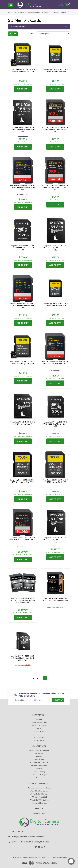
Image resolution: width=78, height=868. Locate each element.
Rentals (39, 769)
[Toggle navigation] (11, 5)
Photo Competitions (39, 766)
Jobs (39, 734)
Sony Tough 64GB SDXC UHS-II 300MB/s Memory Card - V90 (23, 71)
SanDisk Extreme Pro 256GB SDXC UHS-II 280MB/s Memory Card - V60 (55, 187)
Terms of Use (39, 737)
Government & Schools (39, 763)
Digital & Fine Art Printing (39, 751)
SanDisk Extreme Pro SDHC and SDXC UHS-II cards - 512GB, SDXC (23, 539)
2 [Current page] (45, 678)
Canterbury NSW (39, 813)
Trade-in (39, 778)
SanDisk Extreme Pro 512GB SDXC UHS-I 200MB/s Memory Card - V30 (55, 129)
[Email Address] (23, 700)
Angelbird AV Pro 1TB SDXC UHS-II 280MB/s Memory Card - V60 (23, 423)
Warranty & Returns (39, 725)
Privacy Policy (39, 740)
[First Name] (42, 700)
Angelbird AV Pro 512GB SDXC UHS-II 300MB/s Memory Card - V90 (55, 540)
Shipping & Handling (39, 722)
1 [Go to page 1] (41, 678)
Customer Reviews (39, 731)
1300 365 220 (18, 831)
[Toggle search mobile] (59, 5)
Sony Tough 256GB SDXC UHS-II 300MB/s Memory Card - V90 (55, 481)
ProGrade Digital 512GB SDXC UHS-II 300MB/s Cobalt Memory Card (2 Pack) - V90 (23, 600)
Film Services (39, 760)
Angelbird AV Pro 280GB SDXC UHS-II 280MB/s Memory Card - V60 (55, 248)
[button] (39, 27)
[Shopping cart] (67, 5)
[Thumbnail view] (11, 34)
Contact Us (39, 719)
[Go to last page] (33, 678)
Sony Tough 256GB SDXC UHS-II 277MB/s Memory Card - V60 (55, 305)
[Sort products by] (53, 34)
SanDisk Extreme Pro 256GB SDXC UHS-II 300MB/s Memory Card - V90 (55, 364)
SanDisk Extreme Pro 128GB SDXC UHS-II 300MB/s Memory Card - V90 (23, 306)
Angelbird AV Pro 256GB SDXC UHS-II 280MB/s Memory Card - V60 (23, 129)
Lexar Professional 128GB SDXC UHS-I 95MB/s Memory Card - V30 (55, 599)
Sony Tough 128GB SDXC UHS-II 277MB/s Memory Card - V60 (55, 71)
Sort (32, 34)
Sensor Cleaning (39, 772)
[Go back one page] (37, 678)
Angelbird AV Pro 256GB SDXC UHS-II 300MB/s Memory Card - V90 (55, 424)
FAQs (39, 728)
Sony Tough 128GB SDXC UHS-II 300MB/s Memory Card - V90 (23, 363)
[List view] (15, 34)
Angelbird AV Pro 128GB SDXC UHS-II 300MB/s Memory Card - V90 (23, 248)
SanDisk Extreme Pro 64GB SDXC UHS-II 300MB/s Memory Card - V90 (23, 187)
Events (39, 757)
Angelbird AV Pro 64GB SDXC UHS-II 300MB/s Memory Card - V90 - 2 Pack (23, 658)
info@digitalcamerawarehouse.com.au (28, 837)
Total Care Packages (39, 775)
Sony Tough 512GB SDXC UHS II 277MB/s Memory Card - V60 (23, 481)
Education (39, 754)
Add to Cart (23, 89)
